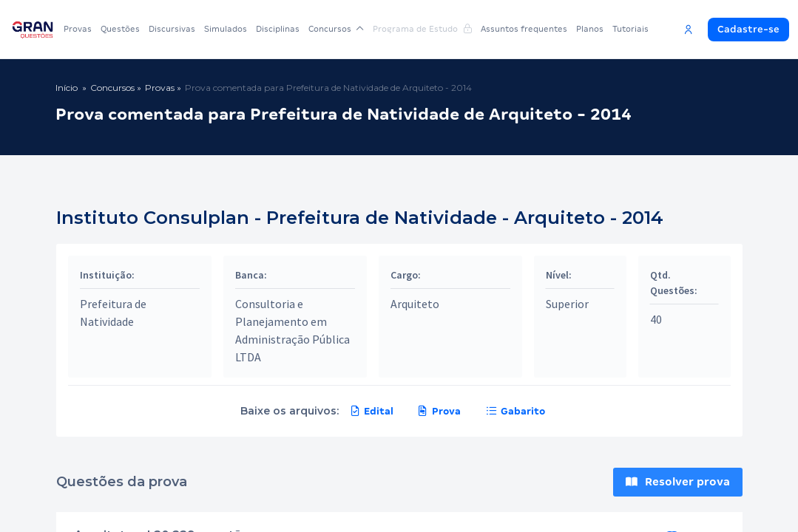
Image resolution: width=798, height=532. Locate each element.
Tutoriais (630, 29)
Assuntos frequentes (524, 29)
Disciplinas (278, 29)
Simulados (226, 29)
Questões (120, 29)
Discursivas (172, 29)
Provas (78, 29)
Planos (590, 29)
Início (67, 88)
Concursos (336, 29)
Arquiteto (415, 304)
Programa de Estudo (422, 29)
